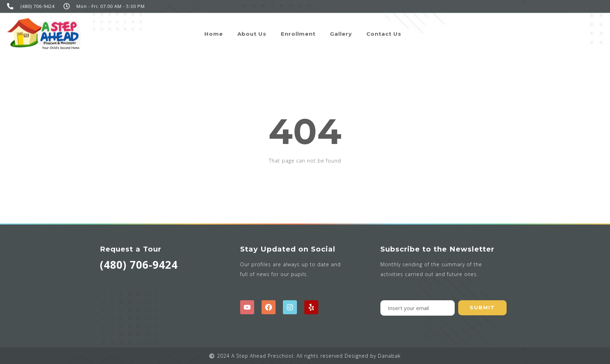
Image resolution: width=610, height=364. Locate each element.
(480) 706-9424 (139, 265)
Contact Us (384, 31)
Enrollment (298, 31)
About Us (252, 31)
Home (214, 31)
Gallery (341, 31)
